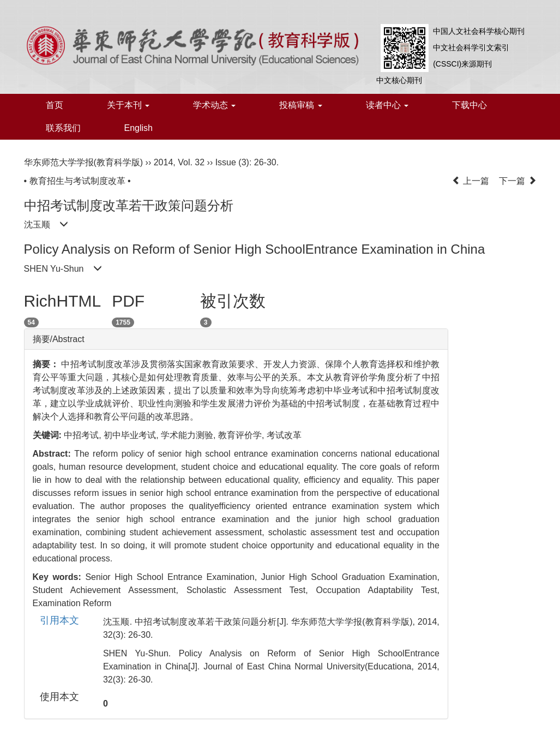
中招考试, (84, 435)
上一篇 (471, 181)
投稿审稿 (300, 105)
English (139, 128)
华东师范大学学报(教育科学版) (84, 162)
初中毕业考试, (132, 435)
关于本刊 (128, 105)
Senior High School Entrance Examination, (173, 577)
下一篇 (517, 181)
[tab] (236, 339)
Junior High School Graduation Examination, (350, 577)
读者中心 (387, 105)
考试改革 (284, 435)
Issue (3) (232, 162)
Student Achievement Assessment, (110, 590)
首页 (55, 105)
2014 (164, 162)
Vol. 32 (191, 162)
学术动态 (214, 105)
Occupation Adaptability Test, (378, 590)
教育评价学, (242, 435)
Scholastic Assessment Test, (251, 590)
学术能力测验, (189, 435)
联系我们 (63, 128)
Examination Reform (72, 603)
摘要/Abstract (59, 339)
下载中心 (469, 105)
